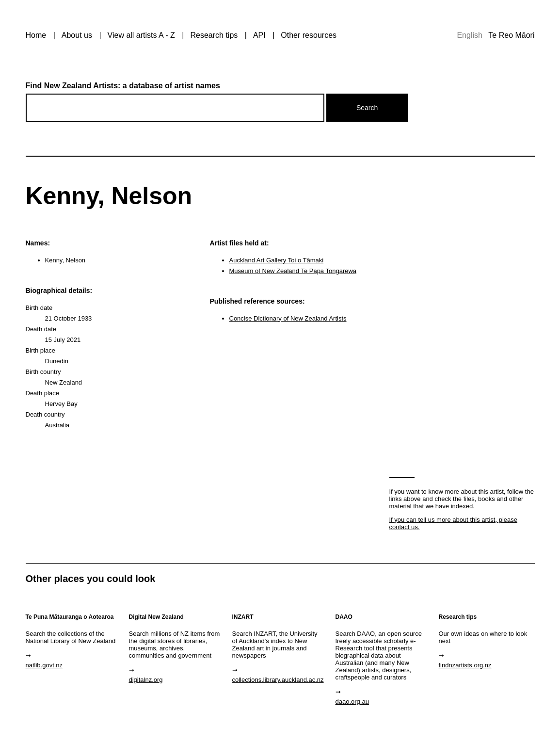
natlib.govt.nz (44, 665)
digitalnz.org (146, 680)
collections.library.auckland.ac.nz (278, 680)
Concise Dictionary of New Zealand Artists (288, 318)
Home (36, 35)
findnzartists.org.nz (465, 665)
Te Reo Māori (511, 35)
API (259, 35)
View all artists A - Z (141, 35)
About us (77, 35)
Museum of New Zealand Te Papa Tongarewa (293, 271)
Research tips (214, 35)
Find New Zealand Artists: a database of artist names (123, 86)
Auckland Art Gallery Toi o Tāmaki (277, 260)
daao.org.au (352, 702)
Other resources (309, 35)
